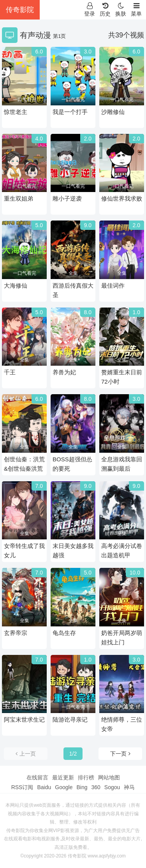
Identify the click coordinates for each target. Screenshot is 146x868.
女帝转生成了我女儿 (24, 551)
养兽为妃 (64, 372)
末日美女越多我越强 (73, 551)
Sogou (112, 787)
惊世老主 (16, 112)
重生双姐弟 (18, 198)
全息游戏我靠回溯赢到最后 (122, 464)
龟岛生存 (64, 633)
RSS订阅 (22, 787)
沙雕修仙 (113, 112)
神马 (129, 787)
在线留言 (37, 777)
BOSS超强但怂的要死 (72, 464)
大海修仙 (16, 285)
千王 (10, 372)
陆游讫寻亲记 (70, 719)
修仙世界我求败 (122, 198)
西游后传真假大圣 (73, 290)
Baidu (44, 787)
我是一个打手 (70, 112)
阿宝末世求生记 (24, 719)
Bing (82, 787)
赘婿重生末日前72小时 (122, 377)
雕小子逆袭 (67, 198)
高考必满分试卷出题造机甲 (122, 551)
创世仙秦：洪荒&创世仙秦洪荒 (24, 464)
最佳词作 (113, 285)
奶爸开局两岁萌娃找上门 (122, 638)
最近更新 (63, 777)
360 (96, 787)
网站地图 (109, 777)
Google (64, 787)
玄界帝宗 (16, 633)
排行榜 (86, 777)
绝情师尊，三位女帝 (122, 724)
